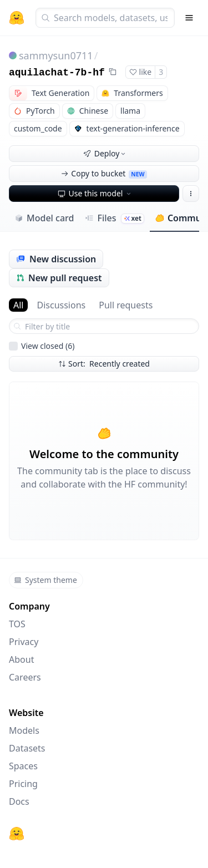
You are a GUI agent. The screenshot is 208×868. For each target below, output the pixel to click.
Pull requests (126, 305)
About (21, 659)
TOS (17, 624)
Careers (25, 677)
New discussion (56, 259)
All (18, 305)
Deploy (105, 153)
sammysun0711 (56, 55)
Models (24, 730)
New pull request (59, 278)
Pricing (23, 784)
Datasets (27, 748)
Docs (19, 801)
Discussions (61, 305)
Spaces (23, 766)
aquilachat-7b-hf (57, 73)
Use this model (95, 193)
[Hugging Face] (17, 834)
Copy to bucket (104, 173)
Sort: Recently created (104, 364)
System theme (45, 580)
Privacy (24, 642)
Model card (44, 218)
